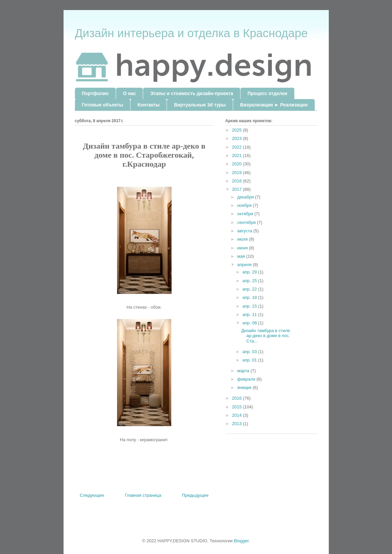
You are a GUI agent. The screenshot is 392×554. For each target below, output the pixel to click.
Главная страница (143, 495)
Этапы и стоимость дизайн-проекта (191, 93)
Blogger (241, 541)
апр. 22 (250, 289)
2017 (238, 189)
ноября (245, 205)
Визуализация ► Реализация (274, 105)
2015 (238, 407)
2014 (238, 415)
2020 (238, 164)
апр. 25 (250, 281)
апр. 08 (250, 323)
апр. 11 (250, 314)
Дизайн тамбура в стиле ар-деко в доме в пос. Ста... (266, 336)
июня (243, 248)
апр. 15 (250, 306)
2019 (238, 173)
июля (243, 239)
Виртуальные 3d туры (200, 105)
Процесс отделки (267, 93)
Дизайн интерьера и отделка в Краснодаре (191, 33)
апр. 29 (250, 272)
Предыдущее (195, 495)
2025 (238, 130)
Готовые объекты (103, 105)
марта (244, 371)
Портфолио (95, 93)
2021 (238, 155)
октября (246, 214)
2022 (238, 147)
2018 (238, 181)
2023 (238, 138)
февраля (247, 379)
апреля (245, 265)
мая (242, 256)
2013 (238, 424)
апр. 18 (250, 297)
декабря (246, 197)
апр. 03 (250, 352)
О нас (130, 93)
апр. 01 (250, 360)
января (245, 387)
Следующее (92, 495)
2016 (238, 398)
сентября (247, 222)
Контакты (149, 105)
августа (245, 231)
